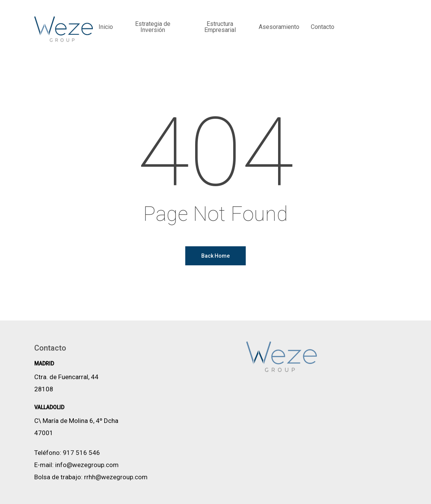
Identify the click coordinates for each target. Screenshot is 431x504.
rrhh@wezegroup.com (116, 477)
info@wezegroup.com (87, 465)
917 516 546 (81, 453)
